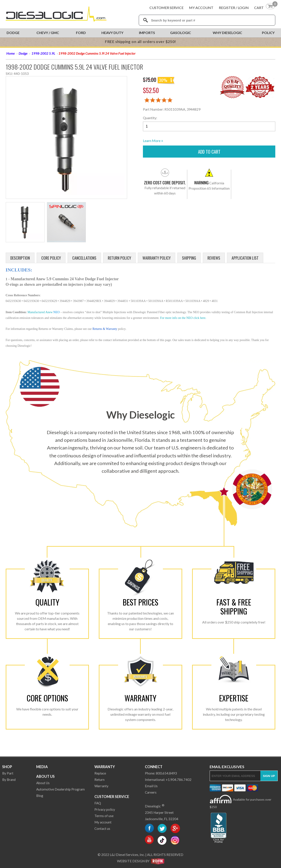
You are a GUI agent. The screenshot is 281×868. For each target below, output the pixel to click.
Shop (7, 767)
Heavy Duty (112, 33)
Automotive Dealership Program (60, 789)
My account (103, 822)
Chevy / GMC (48, 33)
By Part (8, 773)
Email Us (151, 786)
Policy (268, 33)
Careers (151, 792)
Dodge (13, 33)
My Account (201, 8)
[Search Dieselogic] (145, 20)
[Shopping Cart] (265, 8)
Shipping (189, 258)
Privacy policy (105, 809)
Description (20, 258)
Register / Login (234, 8)
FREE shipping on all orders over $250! (140, 42)
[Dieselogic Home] (56, 14)
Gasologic (181, 33)
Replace (100, 773)
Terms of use (104, 816)
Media (42, 767)
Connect (154, 767)
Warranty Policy (157, 258)
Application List (245, 258)
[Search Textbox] (209, 20)
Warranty (105, 767)
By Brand (9, 780)
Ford (81, 33)
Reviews (214, 258)
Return (99, 780)
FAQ (98, 803)
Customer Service (167, 8)
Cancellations (84, 258)
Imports (147, 33)
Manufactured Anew (40, 312)
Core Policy (51, 258)
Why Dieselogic (227, 33)
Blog (40, 796)
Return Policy (119, 258)
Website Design (131, 861)
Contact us (102, 828)
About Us (45, 776)
